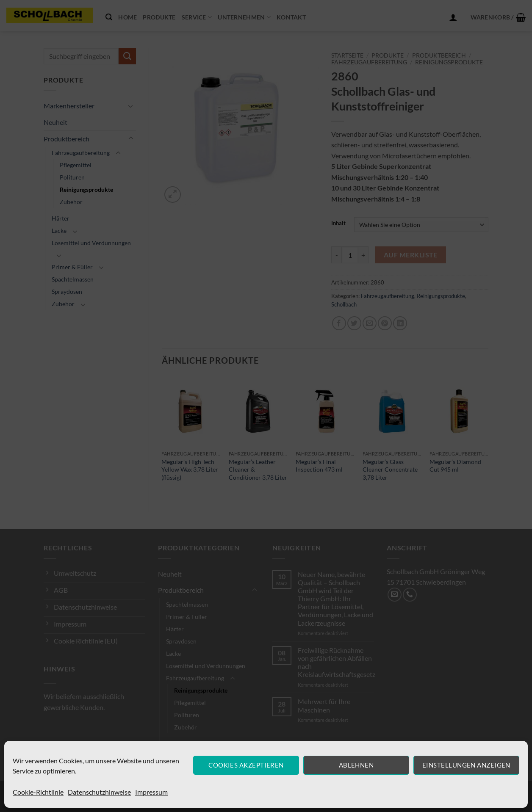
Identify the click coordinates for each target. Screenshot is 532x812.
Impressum (151, 792)
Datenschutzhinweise (99, 792)
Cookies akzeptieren (246, 765)
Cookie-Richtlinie (38, 792)
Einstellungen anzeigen (466, 765)
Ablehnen (356, 765)
